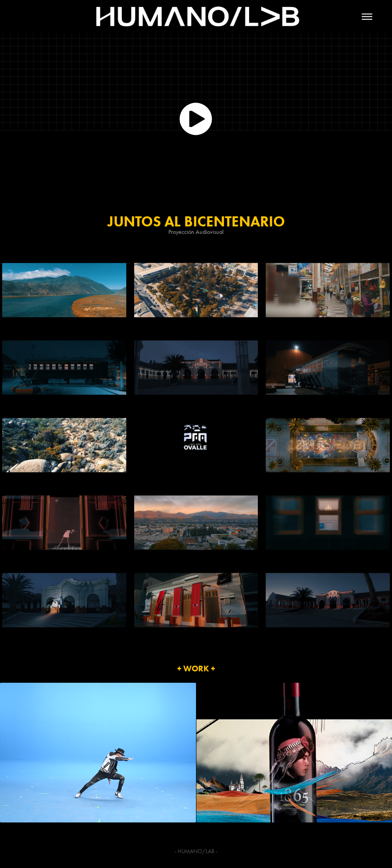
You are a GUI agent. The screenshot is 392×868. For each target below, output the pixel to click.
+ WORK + (196, 669)
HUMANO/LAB (196, 851)
